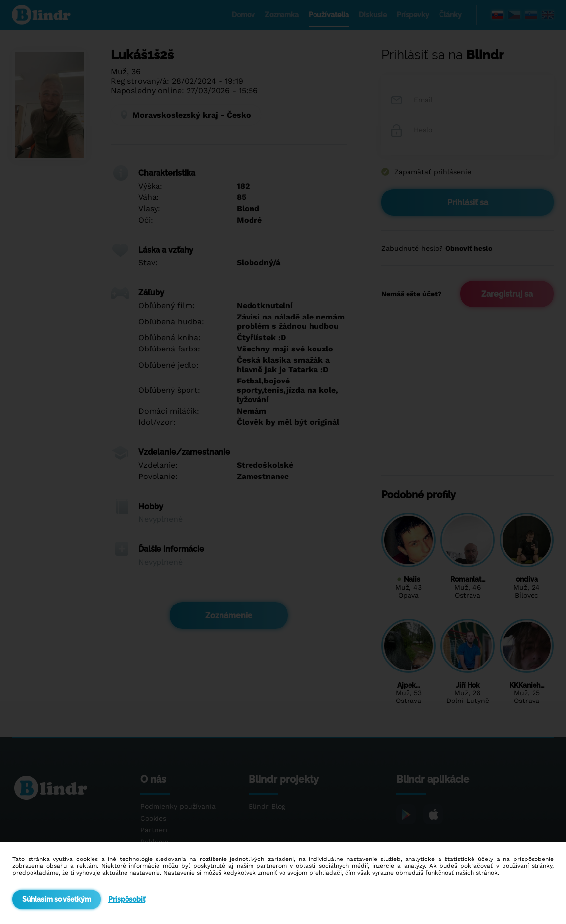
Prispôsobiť (127, 899)
